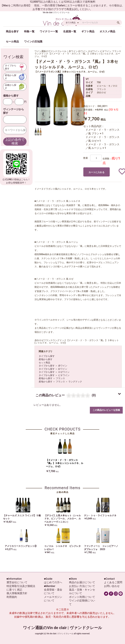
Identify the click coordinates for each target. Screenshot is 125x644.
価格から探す (11, 96)
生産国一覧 (70, 31)
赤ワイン (63, 366)
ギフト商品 (88, 31)
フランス (60, 378)
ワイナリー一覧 (49, 31)
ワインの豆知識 (33, 42)
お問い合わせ (112, 586)
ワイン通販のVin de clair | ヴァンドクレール (62, 628)
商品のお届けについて (82, 582)
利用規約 (12, 597)
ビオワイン (64, 375)
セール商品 (12, 42)
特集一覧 (29, 31)
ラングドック (75, 382)
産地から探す (46, 359)
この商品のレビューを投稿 (106, 410)
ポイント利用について (82, 597)
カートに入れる (97, 172)
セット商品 (44, 363)
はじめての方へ (53, 582)
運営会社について (17, 582)
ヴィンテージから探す (14, 111)
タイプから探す (47, 356)
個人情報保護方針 (17, 593)
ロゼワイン (64, 372)
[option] (61, 100)
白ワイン (63, 369)
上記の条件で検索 (15, 141)
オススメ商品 (107, 31)
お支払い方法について (82, 586)
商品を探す (12, 31)
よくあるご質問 (113, 582)
